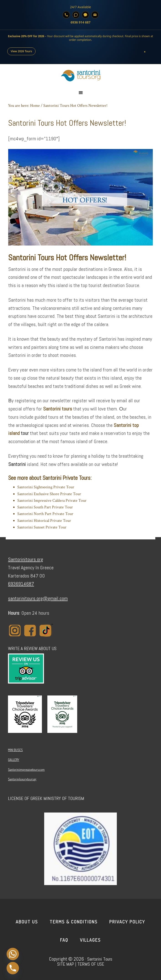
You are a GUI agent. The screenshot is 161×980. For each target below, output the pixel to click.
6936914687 (21, 584)
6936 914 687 (80, 22)
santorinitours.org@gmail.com (38, 598)
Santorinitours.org (26, 559)
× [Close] (145, 51)
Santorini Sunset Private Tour (42, 527)
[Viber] (85, 15)
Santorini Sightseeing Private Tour (46, 487)
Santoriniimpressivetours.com (26, 770)
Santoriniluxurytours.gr (22, 779)
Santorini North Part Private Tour (45, 514)
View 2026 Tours (21, 51)
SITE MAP (66, 964)
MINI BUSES (15, 750)
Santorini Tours (100, 959)
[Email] (95, 15)
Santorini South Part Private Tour (45, 507)
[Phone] (13, 968)
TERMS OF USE (91, 964)
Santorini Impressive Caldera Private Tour (52, 500)
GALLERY (14, 760)
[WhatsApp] (76, 15)
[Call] (66, 15)
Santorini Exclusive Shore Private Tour (49, 494)
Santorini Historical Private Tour (44, 521)
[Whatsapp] (13, 954)
